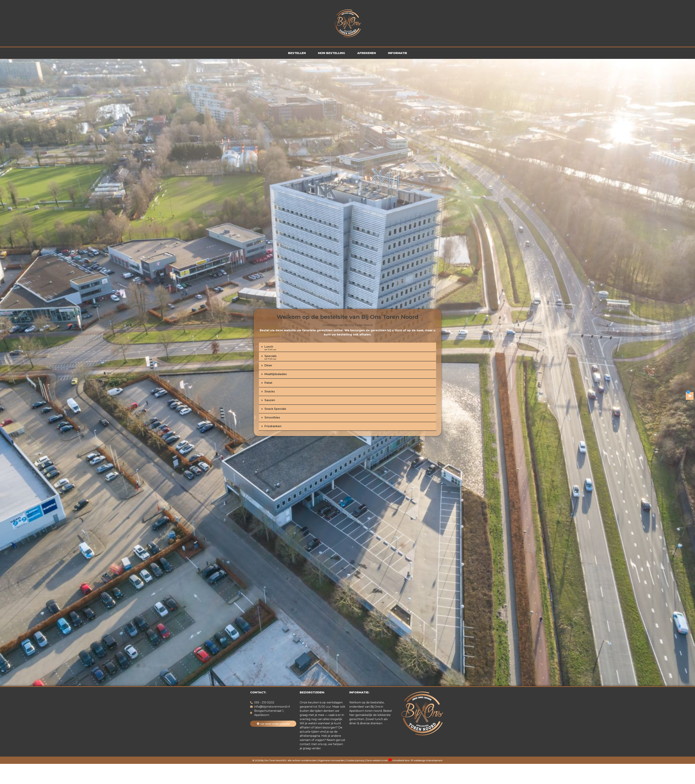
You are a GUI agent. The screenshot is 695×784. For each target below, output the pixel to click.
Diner (268, 365)
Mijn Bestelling (332, 53)
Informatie (398, 53)
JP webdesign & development (427, 760)
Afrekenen (367, 53)
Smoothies (272, 418)
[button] (347, 347)
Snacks (270, 391)
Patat (268, 383)
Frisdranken (273, 426)
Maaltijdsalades (276, 374)
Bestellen (297, 53)
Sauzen (270, 400)
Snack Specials (275, 409)
